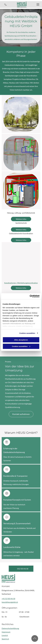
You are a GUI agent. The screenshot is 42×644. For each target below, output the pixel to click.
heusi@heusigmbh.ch (10, 602)
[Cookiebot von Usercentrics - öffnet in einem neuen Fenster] (30, 296)
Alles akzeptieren (21, 340)
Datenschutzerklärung (10, 628)
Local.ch (5, 635)
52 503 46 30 (10, 599)
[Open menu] (38, 4)
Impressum (6, 632)
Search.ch (5, 639)
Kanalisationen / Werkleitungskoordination (21, 283)
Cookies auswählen (27, 333)
